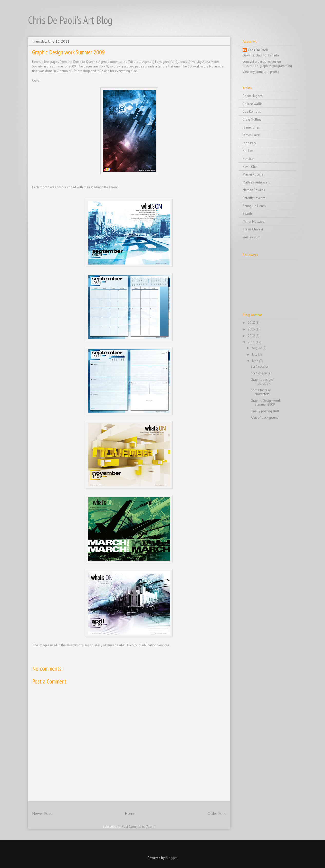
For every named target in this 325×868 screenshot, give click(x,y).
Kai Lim (248, 151)
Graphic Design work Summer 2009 (266, 403)
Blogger (171, 858)
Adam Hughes (253, 96)
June (255, 361)
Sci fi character (261, 373)
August (257, 348)
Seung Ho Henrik (254, 206)
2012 (252, 336)
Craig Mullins (252, 119)
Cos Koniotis (252, 111)
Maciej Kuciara (253, 174)
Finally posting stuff (265, 411)
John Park (249, 143)
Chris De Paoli (258, 50)
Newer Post (42, 813)
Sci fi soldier (260, 367)
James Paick (251, 135)
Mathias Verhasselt (256, 182)
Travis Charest (253, 229)
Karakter (249, 159)
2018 (252, 323)
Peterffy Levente (254, 198)
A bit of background (265, 418)
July (255, 354)
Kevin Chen (251, 167)
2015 (252, 329)
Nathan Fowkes (254, 190)
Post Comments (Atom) (139, 827)
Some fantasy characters (261, 392)
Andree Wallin (253, 104)
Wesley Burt (251, 237)
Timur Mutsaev (253, 222)
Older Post (217, 813)
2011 (252, 342)
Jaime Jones (251, 127)
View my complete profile (261, 72)
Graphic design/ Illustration (262, 382)
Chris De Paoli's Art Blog (70, 20)
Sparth (247, 214)
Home (130, 813)
